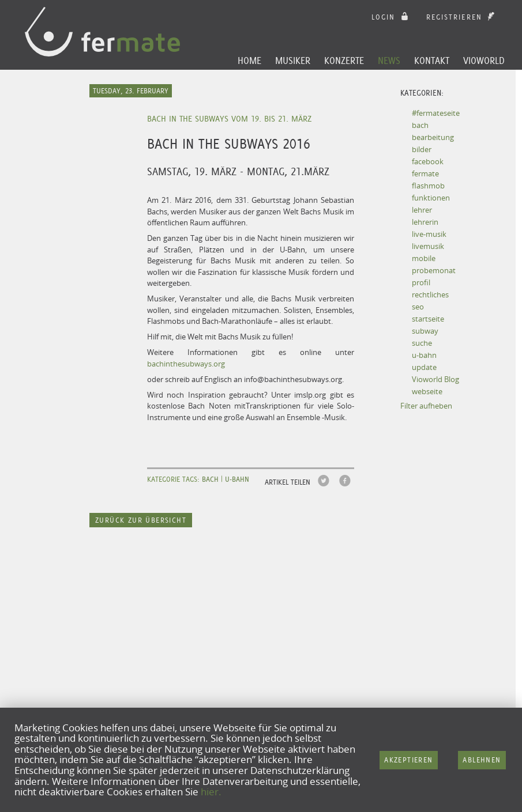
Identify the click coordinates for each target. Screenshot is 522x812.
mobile (424, 258)
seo (418, 307)
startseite (428, 319)
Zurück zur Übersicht (141, 520)
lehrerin (425, 222)
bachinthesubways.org (186, 364)
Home (249, 61)
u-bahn (424, 355)
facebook (428, 161)
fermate (425, 173)
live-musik (429, 234)
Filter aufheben (426, 406)
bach (420, 125)
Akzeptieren (408, 760)
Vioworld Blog (435, 379)
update (424, 367)
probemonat (434, 270)
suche (422, 343)
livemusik (428, 246)
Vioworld (484, 61)
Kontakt (432, 61)
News (389, 61)
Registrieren (462, 17)
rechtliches (430, 294)
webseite (427, 391)
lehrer (422, 210)
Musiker (293, 61)
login (391, 17)
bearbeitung (433, 137)
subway (425, 331)
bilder (422, 149)
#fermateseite (436, 113)
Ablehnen (482, 760)
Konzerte (344, 61)
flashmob (428, 186)
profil (421, 282)
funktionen (431, 198)
